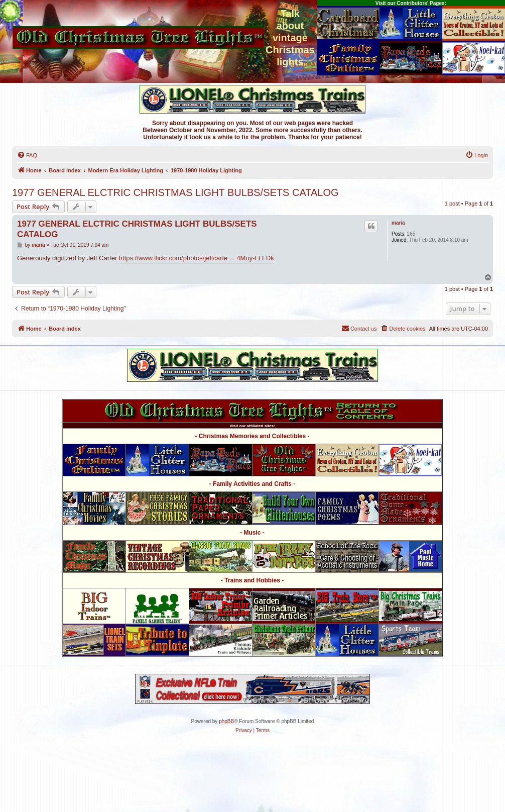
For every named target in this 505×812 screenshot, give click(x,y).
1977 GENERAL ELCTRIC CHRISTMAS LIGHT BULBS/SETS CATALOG (175, 192)
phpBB (226, 721)
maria (398, 223)
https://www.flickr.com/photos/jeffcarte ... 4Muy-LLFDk (197, 258)
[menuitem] (27, 155)
